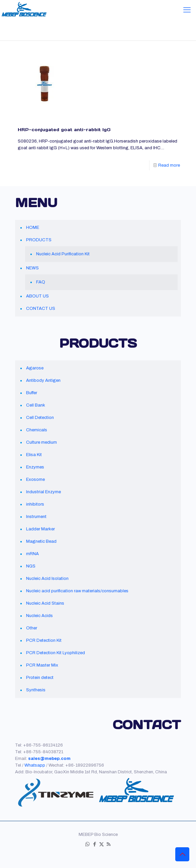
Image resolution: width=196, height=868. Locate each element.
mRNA (32, 554)
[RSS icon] (109, 844)
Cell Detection (40, 418)
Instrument (36, 517)
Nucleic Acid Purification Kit (63, 254)
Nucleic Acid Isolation (47, 579)
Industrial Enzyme (43, 492)
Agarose (35, 368)
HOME (33, 228)
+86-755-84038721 (43, 752)
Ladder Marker (40, 529)
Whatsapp (35, 765)
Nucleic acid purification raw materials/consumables (77, 591)
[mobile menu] (187, 10)
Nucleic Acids (39, 616)
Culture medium (41, 442)
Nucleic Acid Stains (45, 603)
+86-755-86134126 (43, 745)
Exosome (35, 480)
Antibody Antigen (43, 380)
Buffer (32, 393)
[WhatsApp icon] (87, 844)
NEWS (32, 268)
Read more (169, 165)
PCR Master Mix (42, 665)
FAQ (41, 282)
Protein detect (40, 678)
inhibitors (35, 504)
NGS (31, 566)
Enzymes (35, 467)
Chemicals (37, 430)
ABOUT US (37, 296)
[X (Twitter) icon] (102, 844)
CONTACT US (41, 309)
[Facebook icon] (94, 844)
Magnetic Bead (41, 541)
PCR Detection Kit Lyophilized (56, 653)
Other (32, 628)
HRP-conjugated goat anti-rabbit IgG (64, 130)
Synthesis (36, 690)
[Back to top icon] (182, 854)
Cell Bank (36, 405)
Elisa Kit (34, 455)
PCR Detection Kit (44, 640)
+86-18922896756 (85, 765)
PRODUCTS (39, 240)
